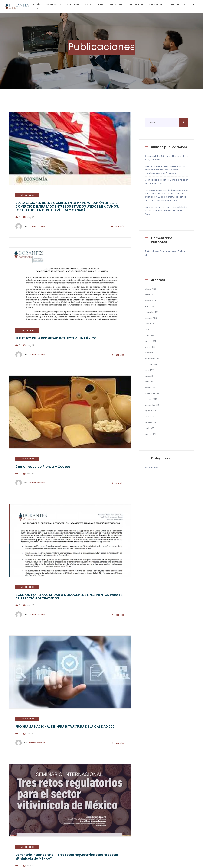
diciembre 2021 (152, 353)
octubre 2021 (151, 364)
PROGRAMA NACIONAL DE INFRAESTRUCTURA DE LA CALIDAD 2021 (66, 727)
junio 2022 (150, 330)
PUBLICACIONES (116, 5)
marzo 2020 (150, 434)
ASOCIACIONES (73, 5)
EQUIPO (101, 5)
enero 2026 (150, 295)
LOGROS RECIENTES (135, 5)
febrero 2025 (151, 301)
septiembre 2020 (153, 405)
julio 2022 (149, 324)
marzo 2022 (150, 341)
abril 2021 (149, 382)
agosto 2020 (151, 411)
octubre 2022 (151, 318)
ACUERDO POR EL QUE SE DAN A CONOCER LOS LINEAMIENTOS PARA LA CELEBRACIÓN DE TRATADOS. (69, 597)
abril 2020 (149, 428)
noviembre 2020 (152, 393)
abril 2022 (149, 335)
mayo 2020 (150, 422)
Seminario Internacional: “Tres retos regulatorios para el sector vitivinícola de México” (67, 857)
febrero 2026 (151, 289)
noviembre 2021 (152, 359)
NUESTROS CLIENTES (157, 5)
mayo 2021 (150, 376)
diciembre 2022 (152, 312)
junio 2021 (149, 370)
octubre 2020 (151, 399)
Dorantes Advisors (36, 226)
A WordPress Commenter (159, 251)
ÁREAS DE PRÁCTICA (53, 5)
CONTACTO (174, 5)
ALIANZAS (89, 5)
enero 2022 (150, 347)
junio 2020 (150, 417)
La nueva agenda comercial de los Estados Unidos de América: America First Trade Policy (166, 211)
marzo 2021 (150, 388)
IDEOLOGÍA (36, 5)
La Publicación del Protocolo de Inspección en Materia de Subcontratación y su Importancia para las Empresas (165, 170)
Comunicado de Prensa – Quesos (43, 467)
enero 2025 (150, 306)
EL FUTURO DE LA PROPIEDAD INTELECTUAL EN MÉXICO (56, 338)
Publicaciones (27, 195)
